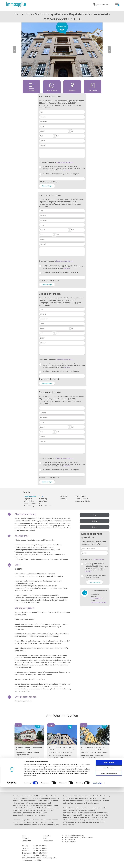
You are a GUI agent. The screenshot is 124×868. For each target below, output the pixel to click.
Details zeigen (98, 864)
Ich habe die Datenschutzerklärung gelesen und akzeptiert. (61, 174)
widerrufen (66, 170)
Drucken (95, 527)
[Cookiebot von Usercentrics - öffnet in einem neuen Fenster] (12, 864)
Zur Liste (95, 521)
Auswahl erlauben (109, 849)
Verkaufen (47, 836)
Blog (24, 836)
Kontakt (25, 838)
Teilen (95, 515)
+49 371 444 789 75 (103, 4)
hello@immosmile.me (99, 603)
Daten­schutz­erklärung (65, 162)
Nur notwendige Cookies (109, 855)
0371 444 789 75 (97, 598)
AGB (45, 838)
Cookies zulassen (109, 844)
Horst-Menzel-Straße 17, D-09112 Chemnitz (79, 838)
